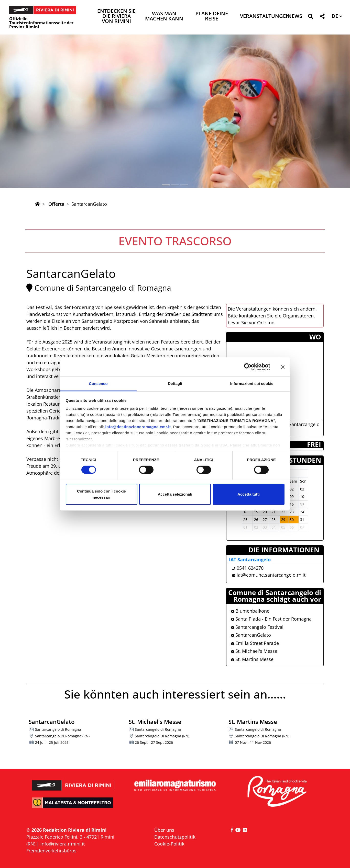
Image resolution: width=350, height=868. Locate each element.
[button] (310, 17)
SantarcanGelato (251, 635)
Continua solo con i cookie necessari (101, 494)
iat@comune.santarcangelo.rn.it (271, 575)
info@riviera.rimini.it (63, 844)
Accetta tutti (249, 494)
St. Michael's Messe (254, 651)
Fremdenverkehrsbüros (51, 851)
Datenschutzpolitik (175, 837)
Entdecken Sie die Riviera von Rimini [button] (116, 16)
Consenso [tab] (98, 384)
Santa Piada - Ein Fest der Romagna (271, 619)
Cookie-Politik (169, 844)
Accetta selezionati (175, 494)
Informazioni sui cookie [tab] (252, 384)
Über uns (164, 830)
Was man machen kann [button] (164, 16)
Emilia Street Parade (255, 643)
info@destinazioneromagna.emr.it (138, 427)
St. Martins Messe (252, 659)
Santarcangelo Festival (257, 627)
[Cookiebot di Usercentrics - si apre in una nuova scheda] (248, 367)
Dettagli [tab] (175, 384)
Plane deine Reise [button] (212, 16)
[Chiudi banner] (283, 367)
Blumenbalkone (250, 611)
